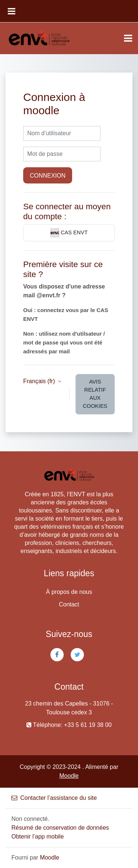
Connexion (48, 175)
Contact (69, 604)
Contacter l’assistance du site (54, 798)
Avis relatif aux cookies (95, 394)
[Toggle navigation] (128, 38)
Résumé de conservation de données (60, 828)
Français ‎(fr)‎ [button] (40, 381)
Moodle (69, 776)
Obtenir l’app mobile (38, 836)
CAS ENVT (69, 233)
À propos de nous (69, 592)
